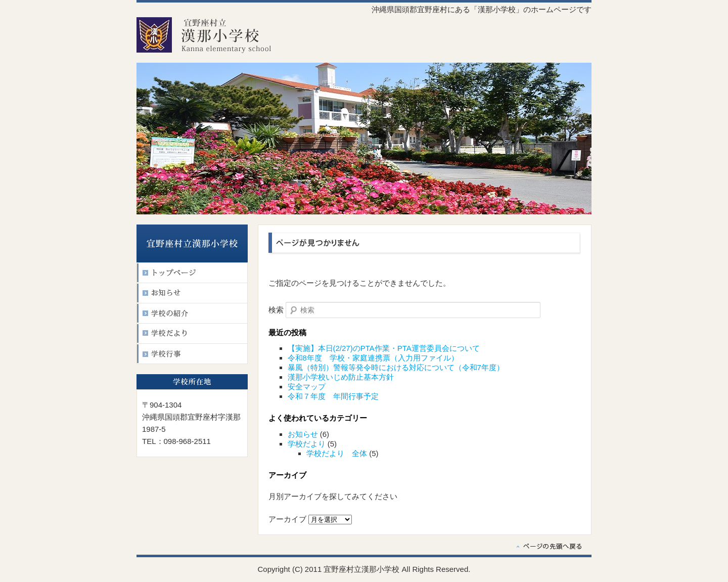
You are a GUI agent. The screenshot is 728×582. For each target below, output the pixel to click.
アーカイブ (287, 519)
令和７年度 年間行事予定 (333, 396)
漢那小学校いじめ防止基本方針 (341, 377)
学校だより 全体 (337, 453)
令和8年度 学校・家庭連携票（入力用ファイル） (373, 358)
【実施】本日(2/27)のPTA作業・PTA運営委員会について (384, 348)
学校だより (307, 444)
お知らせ (303, 434)
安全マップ (307, 387)
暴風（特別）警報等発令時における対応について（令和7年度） (396, 367)
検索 (276, 310)
